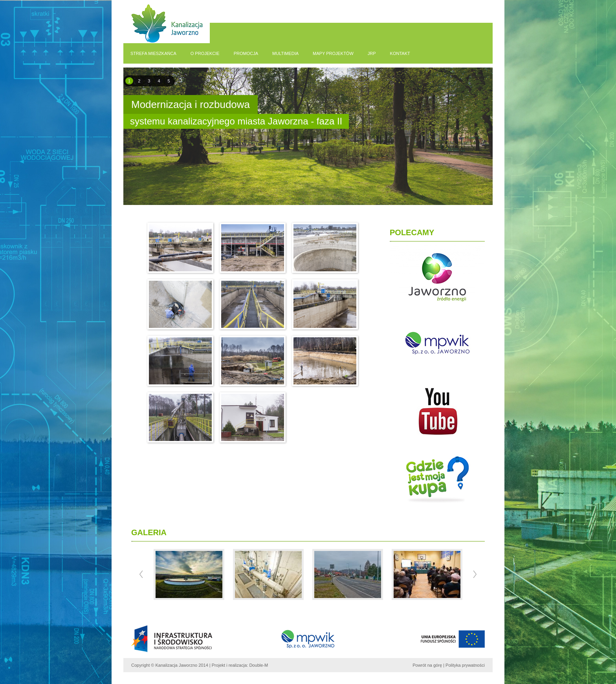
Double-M (258, 665)
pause (307, 143)
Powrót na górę (427, 665)
